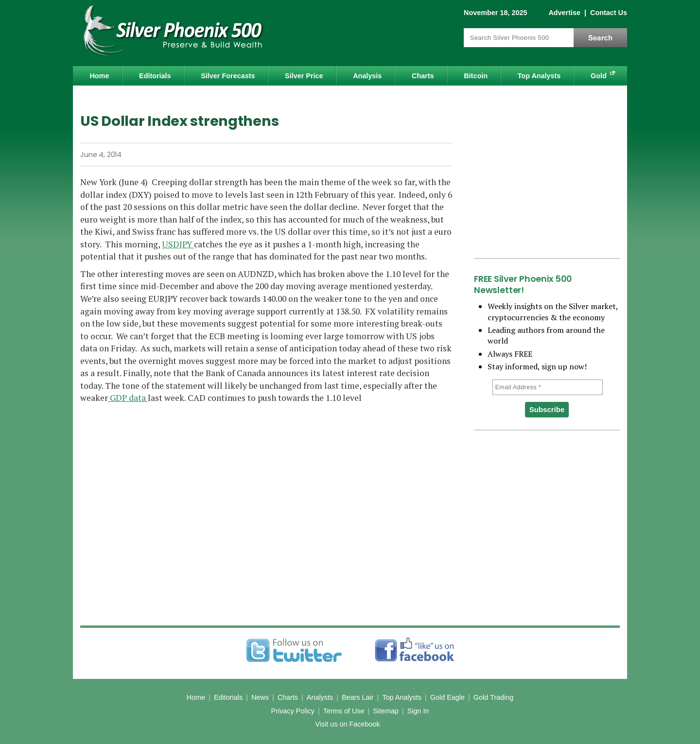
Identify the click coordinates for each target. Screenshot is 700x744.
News (260, 697)
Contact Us (609, 13)
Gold (599, 76)
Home (99, 76)
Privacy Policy (293, 711)
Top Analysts (539, 76)
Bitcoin (476, 76)
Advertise (564, 13)
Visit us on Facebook (347, 724)
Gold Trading (493, 697)
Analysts (320, 697)
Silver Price (304, 76)
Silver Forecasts (228, 76)
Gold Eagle (447, 697)
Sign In (418, 711)
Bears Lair (358, 697)
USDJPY (178, 244)
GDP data (128, 398)
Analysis (367, 76)
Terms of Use (344, 711)
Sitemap (386, 711)
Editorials (155, 76)
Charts (423, 76)
